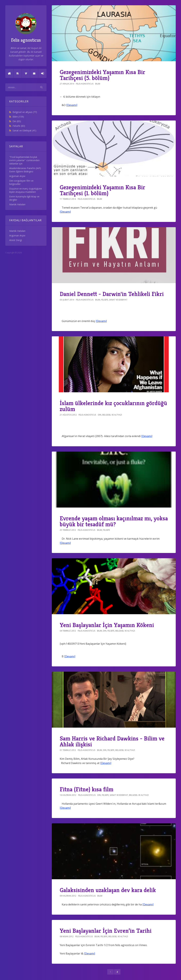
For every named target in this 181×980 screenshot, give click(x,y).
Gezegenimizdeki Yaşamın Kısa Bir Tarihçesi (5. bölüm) (102, 75)
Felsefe (19, 126)
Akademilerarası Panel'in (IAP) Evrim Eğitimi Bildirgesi (25, 170)
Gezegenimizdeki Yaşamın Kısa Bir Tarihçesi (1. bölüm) (102, 190)
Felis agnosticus (26, 28)
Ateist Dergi (16, 240)
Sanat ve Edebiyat (24, 130)
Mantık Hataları (17, 204)
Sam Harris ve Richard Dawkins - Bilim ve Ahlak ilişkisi (112, 741)
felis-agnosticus (85, 84)
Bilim (18, 117)
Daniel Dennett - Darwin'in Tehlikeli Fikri (112, 294)
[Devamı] (72, 105)
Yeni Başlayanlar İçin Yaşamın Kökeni (107, 625)
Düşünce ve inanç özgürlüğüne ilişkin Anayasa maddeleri (26, 190)
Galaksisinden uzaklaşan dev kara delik (108, 890)
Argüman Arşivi (17, 176)
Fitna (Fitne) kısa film (87, 789)
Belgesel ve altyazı (25, 112)
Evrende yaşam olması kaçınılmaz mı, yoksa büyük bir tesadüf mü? (114, 521)
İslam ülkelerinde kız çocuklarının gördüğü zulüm (113, 406)
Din (17, 121)
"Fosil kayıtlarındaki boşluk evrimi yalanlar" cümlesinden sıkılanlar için (24, 160)
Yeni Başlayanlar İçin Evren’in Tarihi (106, 931)
